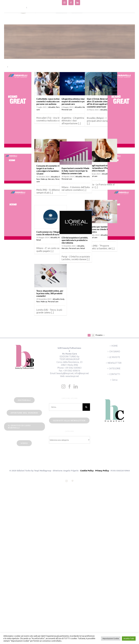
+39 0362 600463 (73, 368)
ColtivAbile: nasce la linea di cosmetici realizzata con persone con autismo (50, 101)
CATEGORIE (115, 368)
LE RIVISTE (115, 357)
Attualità (52, 107)
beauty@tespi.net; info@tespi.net (73, 373)
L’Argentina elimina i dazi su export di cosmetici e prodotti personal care (76, 101)
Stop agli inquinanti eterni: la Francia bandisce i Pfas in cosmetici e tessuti (100, 168)
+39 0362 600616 (72, 371)
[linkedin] (78, 3)
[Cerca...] (66, 407)
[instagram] (64, 3)
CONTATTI (115, 374)
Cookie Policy (87, 471)
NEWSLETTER (115, 363)
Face (38, 179)
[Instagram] (63, 386)
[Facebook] (69, 386)
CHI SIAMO (115, 351)
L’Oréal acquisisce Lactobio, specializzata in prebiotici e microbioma (75, 240)
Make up (44, 179)
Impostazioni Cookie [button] (111, 638)
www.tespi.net (72, 376)
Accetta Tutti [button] (129, 638)
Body (62, 299)
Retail (39, 240)
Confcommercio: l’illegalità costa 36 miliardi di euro (49, 233)
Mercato (51, 179)
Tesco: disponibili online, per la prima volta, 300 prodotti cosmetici (50, 293)
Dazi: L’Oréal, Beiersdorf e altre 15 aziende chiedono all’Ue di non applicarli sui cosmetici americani (99, 103)
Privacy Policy (102, 471)
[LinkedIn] (76, 386)
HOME (115, 346)
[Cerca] (86, 407)
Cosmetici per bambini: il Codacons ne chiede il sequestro (99, 229)
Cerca (115, 380)
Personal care (67, 110)
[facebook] (71, 3)
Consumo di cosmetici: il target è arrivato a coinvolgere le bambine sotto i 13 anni (51, 170)
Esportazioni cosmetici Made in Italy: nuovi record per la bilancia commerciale (75, 171)
